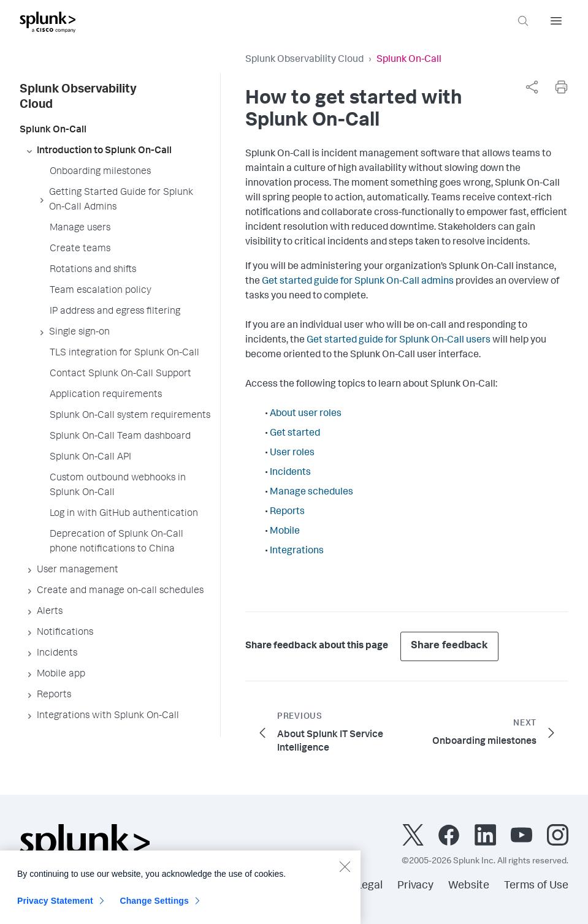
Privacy (415, 886)
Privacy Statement (55, 909)
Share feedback (449, 646)
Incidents (290, 473)
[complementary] (532, 87)
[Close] (345, 874)
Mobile (285, 532)
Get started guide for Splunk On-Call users (399, 341)
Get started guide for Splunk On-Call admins (358, 282)
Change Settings (154, 909)
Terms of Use (536, 886)
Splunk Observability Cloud (304, 60)
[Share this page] (532, 87)
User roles (292, 453)
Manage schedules (311, 493)
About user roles (306, 414)
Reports (287, 512)
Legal (369, 886)
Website (469, 886)
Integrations (297, 551)
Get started (295, 434)
